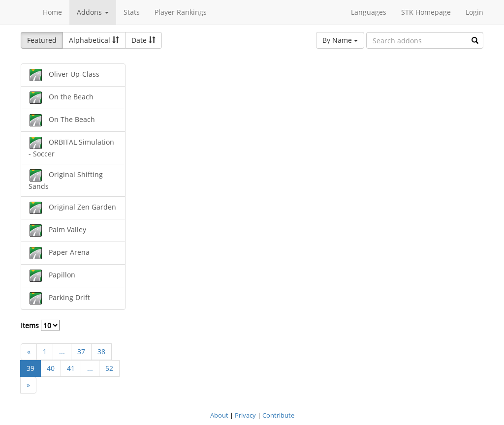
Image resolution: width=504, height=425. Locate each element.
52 (109, 368)
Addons (93, 12)
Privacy (245, 415)
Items (40, 325)
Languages (369, 12)
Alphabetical (94, 40)
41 (71, 368)
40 (51, 368)
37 (81, 351)
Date (143, 40)
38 (101, 351)
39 (31, 368)
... (62, 351)
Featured (42, 40)
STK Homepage (426, 12)
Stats (132, 12)
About (219, 415)
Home (52, 12)
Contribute (278, 415)
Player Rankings (181, 12)
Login (474, 12)
